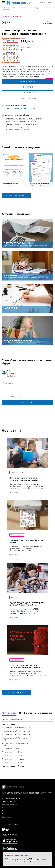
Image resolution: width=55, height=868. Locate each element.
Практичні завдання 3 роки (13, 756)
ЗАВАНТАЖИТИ (27, 81)
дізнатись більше (37, 861)
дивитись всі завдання (17, 195)
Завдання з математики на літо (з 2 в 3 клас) (20, 109)
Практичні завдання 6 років (13, 766)
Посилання (27, 93)
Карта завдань (7, 817)
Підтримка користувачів (10, 805)
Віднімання (21, 121)
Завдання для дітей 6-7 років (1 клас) (16, 731)
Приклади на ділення (12, 16)
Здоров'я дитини (17, 660)
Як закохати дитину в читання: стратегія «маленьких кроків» (24, 479)
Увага (36, 121)
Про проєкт (6, 808)
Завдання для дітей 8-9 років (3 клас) (14, 739)
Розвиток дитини (17, 473)
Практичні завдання (10, 724)
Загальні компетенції (34, 118)
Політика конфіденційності (11, 799)
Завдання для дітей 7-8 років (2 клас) (16, 735)
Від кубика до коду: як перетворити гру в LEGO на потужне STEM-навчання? (27, 605)
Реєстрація (49, 3)
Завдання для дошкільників (13, 749)
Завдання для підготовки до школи (16, 728)
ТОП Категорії (9, 713)
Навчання (14, 597)
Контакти (5, 814)
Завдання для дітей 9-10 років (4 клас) (15, 744)
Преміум (5, 811)
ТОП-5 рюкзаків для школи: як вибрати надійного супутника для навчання (26, 667)
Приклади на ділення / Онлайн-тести (18, 130)
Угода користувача (8, 802)
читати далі (14, 492)
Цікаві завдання (43, 713)
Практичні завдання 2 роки (13, 752)
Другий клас (10, 118)
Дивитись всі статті (17, 692)
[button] (3, 170)
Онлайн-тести (10, 121)
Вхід (41, 3)
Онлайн (27, 87)
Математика (20, 118)
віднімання (40, 66)
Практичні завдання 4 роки (13, 759)
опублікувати (27, 402)
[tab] (10, 714)
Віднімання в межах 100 (14, 124)
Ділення (30, 121)
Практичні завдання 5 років (13, 763)
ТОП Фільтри (26, 713)
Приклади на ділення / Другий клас (18, 127)
